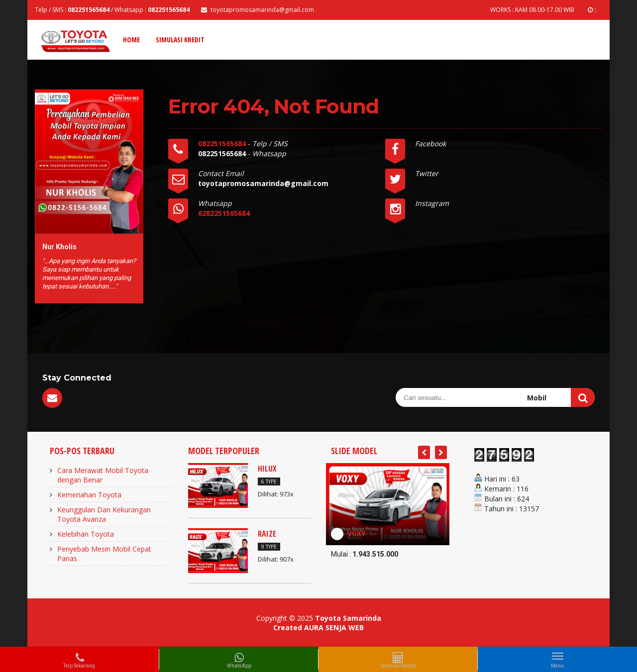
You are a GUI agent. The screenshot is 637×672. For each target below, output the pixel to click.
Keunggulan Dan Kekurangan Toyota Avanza (104, 514)
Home (131, 40)
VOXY (356, 534)
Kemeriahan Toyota (89, 495)
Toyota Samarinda (348, 618)
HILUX (267, 469)
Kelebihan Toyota (86, 534)
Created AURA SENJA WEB (318, 627)
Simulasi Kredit (180, 40)
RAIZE (267, 534)
